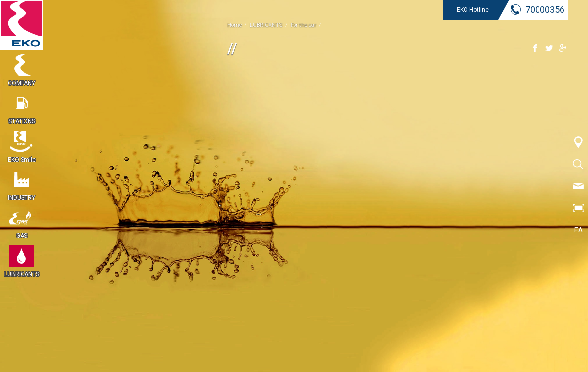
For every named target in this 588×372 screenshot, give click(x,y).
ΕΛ (578, 230)
